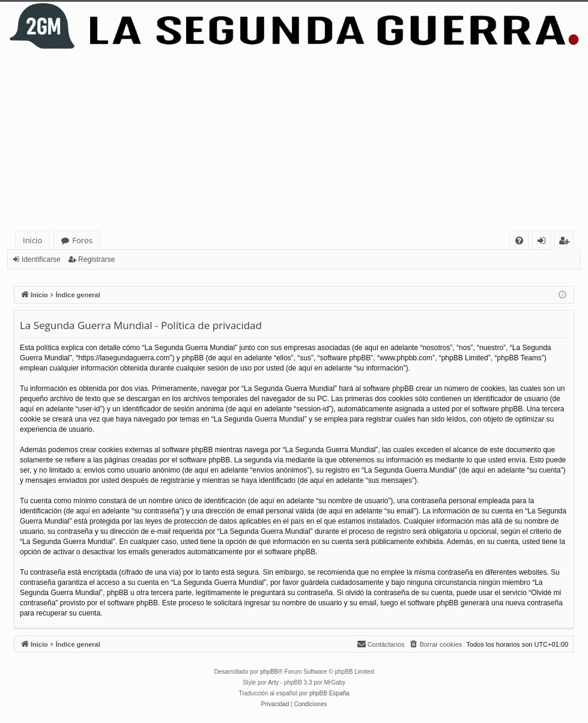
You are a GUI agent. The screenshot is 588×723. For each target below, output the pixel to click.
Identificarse (41, 259)
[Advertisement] (294, 141)
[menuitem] (519, 240)
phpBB (269, 672)
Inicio (32, 240)
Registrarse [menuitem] (566, 242)
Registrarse (96, 259)
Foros (82, 240)
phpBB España (329, 693)
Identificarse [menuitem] (544, 242)
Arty (273, 682)
